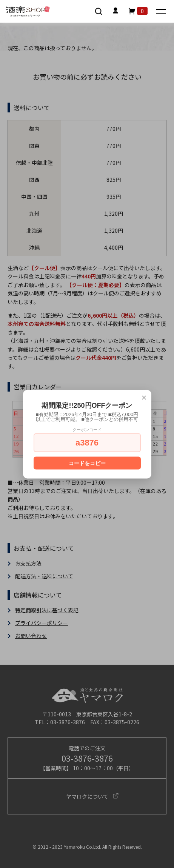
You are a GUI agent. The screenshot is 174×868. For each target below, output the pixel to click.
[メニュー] (162, 12)
